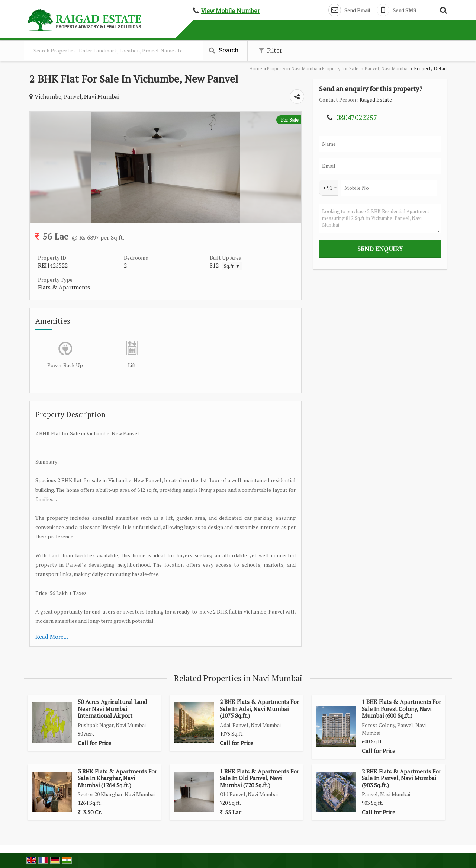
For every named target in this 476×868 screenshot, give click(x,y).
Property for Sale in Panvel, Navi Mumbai (365, 69)
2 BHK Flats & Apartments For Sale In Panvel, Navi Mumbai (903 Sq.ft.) (401, 778)
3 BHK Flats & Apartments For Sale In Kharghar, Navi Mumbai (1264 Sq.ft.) (117, 778)
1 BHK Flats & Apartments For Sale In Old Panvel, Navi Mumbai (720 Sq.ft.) (259, 778)
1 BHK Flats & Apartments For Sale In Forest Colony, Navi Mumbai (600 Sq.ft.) (401, 709)
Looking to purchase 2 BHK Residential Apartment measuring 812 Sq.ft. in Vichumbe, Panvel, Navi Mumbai (380, 218)
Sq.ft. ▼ (232, 266)
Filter (271, 51)
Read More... (52, 637)
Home (256, 69)
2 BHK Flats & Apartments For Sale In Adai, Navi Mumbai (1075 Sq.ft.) (259, 709)
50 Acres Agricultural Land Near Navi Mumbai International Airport (112, 709)
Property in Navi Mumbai (293, 69)
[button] (230, 11)
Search (224, 50)
